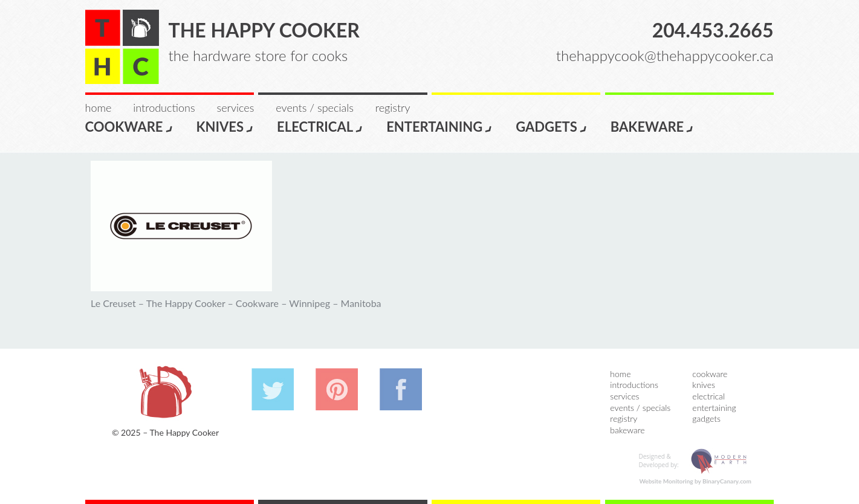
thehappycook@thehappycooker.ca (665, 55)
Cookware (129, 126)
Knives (225, 126)
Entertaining (439, 126)
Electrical (320, 126)
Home (99, 108)
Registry (393, 108)
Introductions (164, 108)
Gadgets (552, 126)
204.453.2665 (713, 30)
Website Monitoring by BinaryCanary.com (695, 481)
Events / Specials (314, 108)
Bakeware (652, 126)
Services (236, 108)
